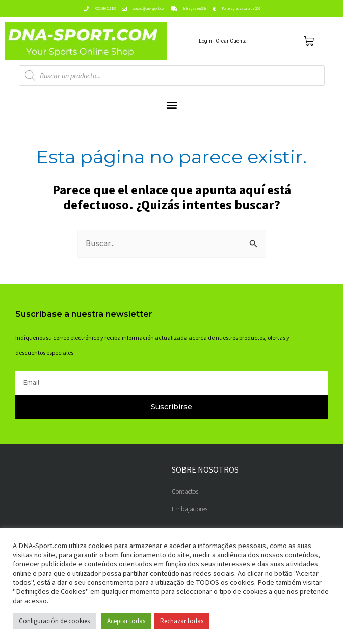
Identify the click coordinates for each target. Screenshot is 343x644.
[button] (171, 104)
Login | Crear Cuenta (223, 41)
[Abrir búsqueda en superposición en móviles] (172, 76)
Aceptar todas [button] (126, 621)
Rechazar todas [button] (182, 621)
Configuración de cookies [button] (54, 621)
